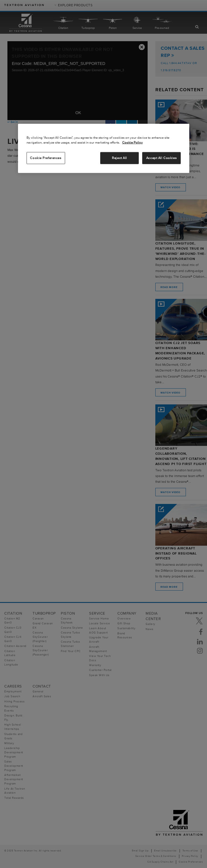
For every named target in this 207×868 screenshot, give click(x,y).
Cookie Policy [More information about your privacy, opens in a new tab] (132, 142)
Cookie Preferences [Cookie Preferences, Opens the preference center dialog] (46, 158)
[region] (104, 148)
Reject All (119, 158)
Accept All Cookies (161, 158)
